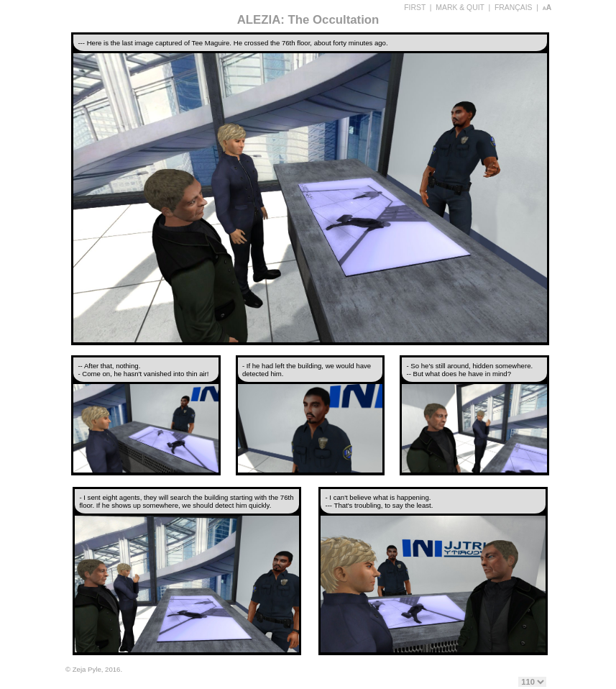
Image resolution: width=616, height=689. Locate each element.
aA (547, 8)
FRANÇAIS (514, 8)
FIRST (415, 8)
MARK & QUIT (460, 8)
